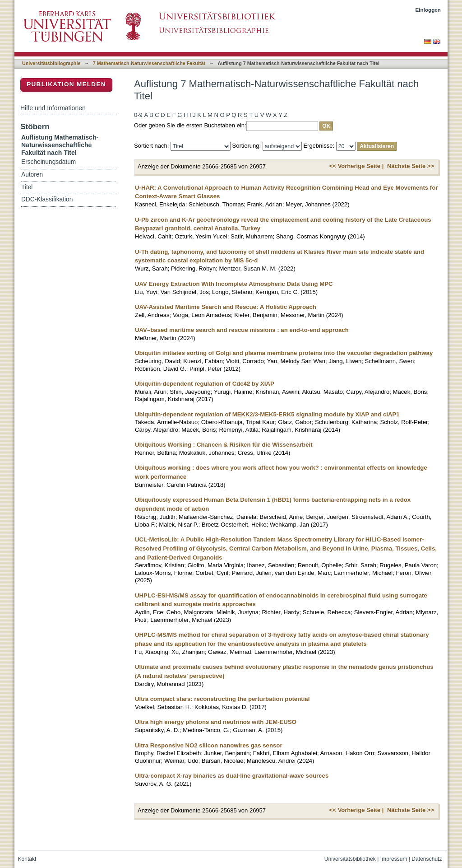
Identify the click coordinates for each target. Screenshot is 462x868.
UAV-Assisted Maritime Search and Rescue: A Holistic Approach (226, 307)
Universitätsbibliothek (350, 859)
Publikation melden (66, 84)
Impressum (394, 859)
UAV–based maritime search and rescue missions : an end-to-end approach (242, 330)
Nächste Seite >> (411, 166)
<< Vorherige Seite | (356, 166)
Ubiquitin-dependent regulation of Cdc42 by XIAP (205, 384)
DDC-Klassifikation (47, 199)
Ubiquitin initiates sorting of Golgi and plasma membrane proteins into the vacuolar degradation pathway (284, 353)
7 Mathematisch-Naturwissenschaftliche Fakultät (149, 63)
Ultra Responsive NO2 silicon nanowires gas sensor (209, 745)
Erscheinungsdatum (49, 162)
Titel (27, 187)
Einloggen (428, 10)
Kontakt (27, 859)
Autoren (32, 175)
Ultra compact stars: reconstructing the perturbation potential (222, 699)
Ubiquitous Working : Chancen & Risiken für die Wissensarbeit (224, 445)
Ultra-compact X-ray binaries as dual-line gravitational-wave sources (232, 776)
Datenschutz (427, 859)
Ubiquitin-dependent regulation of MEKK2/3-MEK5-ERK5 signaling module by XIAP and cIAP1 (267, 414)
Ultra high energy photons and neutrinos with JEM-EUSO (216, 722)
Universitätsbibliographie (51, 63)
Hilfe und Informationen (53, 108)
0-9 (138, 115)
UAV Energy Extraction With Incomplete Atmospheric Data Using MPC (234, 284)
